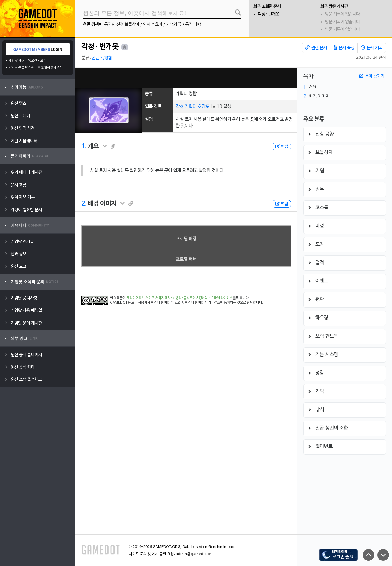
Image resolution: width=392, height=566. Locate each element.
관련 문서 (316, 48)
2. (84, 204)
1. (84, 146)
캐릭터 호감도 (197, 107)
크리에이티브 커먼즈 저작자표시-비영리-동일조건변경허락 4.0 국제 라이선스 (180, 298)
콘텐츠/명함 (102, 58)
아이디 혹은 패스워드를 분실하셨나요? (35, 67)
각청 (180, 107)
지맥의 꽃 (174, 25)
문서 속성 (344, 48)
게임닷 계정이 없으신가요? (27, 61)
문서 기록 (372, 48)
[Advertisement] (186, 78)
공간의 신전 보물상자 (122, 25)
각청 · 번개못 (269, 14)
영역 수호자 (153, 25)
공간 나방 (193, 25)
